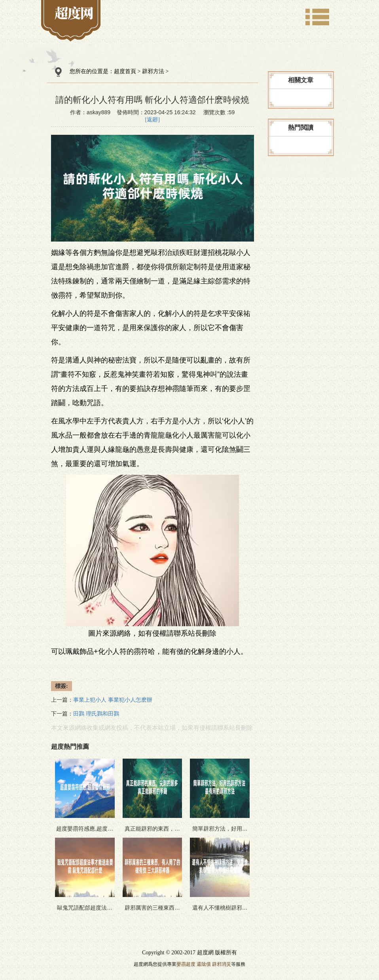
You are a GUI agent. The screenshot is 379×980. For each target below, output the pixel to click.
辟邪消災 (222, 964)
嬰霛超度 (186, 964)
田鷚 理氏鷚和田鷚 (96, 714)
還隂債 (204, 964)
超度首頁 (125, 71)
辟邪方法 (153, 71)
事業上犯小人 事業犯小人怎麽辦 (113, 700)
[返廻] (153, 120)
